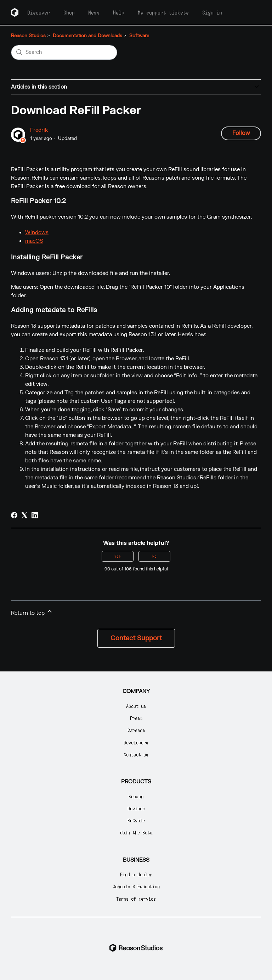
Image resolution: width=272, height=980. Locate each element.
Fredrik (39, 130)
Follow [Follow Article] (241, 133)
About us (136, 706)
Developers (136, 742)
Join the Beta (136, 832)
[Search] (64, 52)
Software (139, 36)
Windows (37, 233)
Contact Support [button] (136, 638)
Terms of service (136, 899)
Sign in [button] (212, 12)
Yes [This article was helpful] (118, 556)
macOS (34, 241)
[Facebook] (14, 515)
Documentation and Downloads (87, 36)
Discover (39, 12)
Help (119, 12)
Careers (136, 730)
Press (136, 718)
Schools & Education (136, 886)
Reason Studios (28, 36)
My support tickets (163, 12)
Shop (69, 12)
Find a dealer (136, 874)
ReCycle (136, 820)
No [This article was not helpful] (154, 556)
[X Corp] (24, 515)
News (94, 12)
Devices (136, 808)
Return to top (32, 612)
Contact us (136, 754)
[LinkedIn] (35, 515)
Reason (136, 796)
